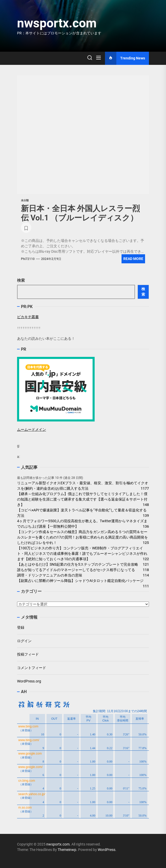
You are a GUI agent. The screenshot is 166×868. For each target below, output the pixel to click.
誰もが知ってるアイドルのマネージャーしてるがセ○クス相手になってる (76, 570)
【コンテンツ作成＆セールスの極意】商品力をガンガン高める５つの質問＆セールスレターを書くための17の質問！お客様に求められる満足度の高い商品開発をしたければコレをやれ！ (82, 537)
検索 (21, 280)
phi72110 (28, 259)
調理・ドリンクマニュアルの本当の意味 (50, 575)
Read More (133, 259)
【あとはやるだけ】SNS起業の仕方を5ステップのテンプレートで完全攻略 (78, 564)
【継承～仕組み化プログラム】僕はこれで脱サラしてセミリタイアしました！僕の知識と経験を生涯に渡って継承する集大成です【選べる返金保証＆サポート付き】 (82, 499)
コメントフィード (32, 668)
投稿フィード (28, 654)
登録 (21, 627)
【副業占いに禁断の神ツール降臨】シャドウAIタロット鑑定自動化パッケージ (80, 581)
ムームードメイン (32, 429)
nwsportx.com (57, 23)
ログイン (24, 641)
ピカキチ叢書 (28, 317)
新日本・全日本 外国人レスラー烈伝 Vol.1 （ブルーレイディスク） (80, 213)
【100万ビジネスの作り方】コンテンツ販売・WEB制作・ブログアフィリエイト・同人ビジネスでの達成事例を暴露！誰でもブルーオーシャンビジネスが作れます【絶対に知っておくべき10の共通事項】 (82, 554)
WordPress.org (29, 681)
